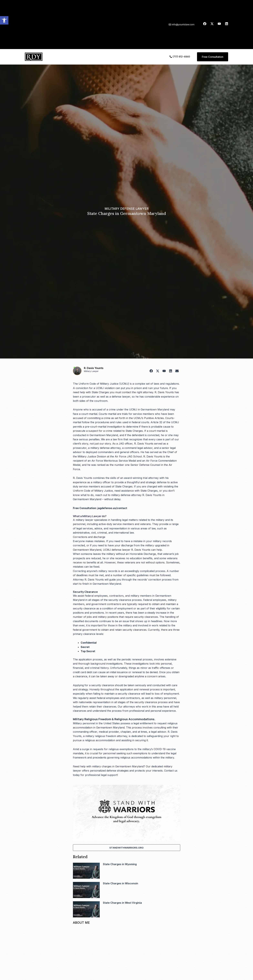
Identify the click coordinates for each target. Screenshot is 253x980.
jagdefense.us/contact (112, 508)
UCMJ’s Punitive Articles (149, 418)
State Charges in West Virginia (122, 903)
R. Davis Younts (94, 368)
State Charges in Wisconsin (121, 883)
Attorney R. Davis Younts (88, 580)
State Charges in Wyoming (120, 864)
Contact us (171, 771)
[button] (4, 20)
